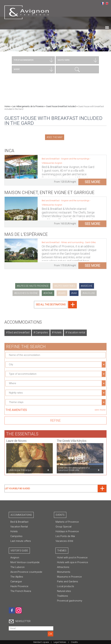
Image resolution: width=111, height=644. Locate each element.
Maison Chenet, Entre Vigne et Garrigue (49, 191)
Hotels (57, 331)
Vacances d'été (64, 541)
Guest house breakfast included (61, 106)
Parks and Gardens (68, 582)
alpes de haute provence (33, 286)
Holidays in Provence (67, 531)
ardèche (87, 286)
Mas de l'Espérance (26, 233)
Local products (66, 586)
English (107, 3)
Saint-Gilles (90, 241)
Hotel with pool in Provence (72, 558)
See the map (55, 137)
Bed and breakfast (19, 331)
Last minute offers (21, 541)
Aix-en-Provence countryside (26, 572)
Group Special (63, 527)
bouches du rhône (27, 293)
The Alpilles (17, 577)
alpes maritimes (65, 286)
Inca (9, 149)
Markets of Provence (67, 522)
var (75, 293)
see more (92, 180)
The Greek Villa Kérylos (72, 439)
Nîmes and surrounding (73, 241)
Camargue (16, 582)
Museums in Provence (69, 577)
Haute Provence (19, 586)
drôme (49, 293)
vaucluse (89, 293)
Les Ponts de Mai (65, 536)
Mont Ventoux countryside (25, 562)
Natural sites (64, 591)
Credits (74, 642)
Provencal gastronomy (70, 601)
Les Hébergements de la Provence (28, 106)
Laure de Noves (16, 439)
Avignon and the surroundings (76, 157)
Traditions (63, 596)
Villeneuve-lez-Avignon (52, 162)
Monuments (64, 572)
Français (103, 3)
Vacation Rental (19, 527)
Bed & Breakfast (19, 522)
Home (7, 106)
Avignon (15, 558)
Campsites (41, 331)
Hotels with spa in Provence (73, 562)
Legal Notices (60, 642)
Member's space (41, 642)
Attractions (63, 567)
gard (63, 293)
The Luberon (17, 567)
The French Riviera (21, 591)
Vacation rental (76, 331)
